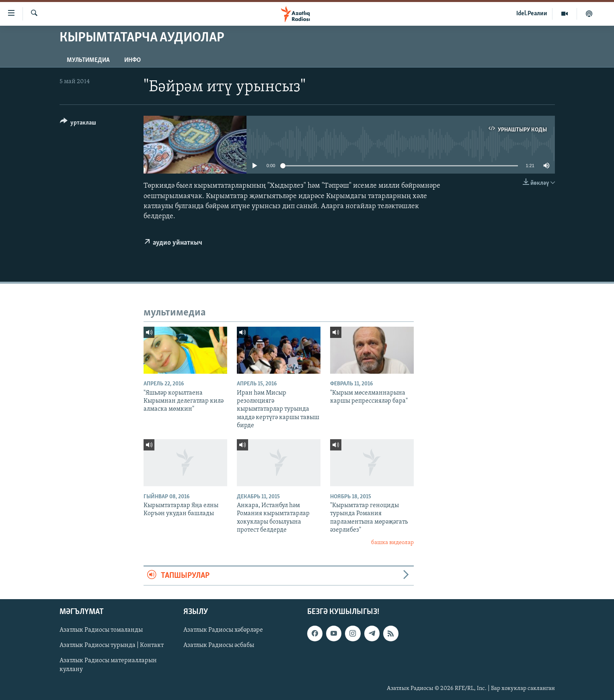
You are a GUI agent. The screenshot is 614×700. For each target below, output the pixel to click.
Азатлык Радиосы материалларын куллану (108, 665)
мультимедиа (88, 60)
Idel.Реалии (532, 14)
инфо (132, 60)
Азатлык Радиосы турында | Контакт (112, 646)
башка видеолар (392, 543)
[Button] (78, 124)
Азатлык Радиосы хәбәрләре (223, 630)
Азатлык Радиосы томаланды (101, 630)
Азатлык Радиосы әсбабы (219, 646)
